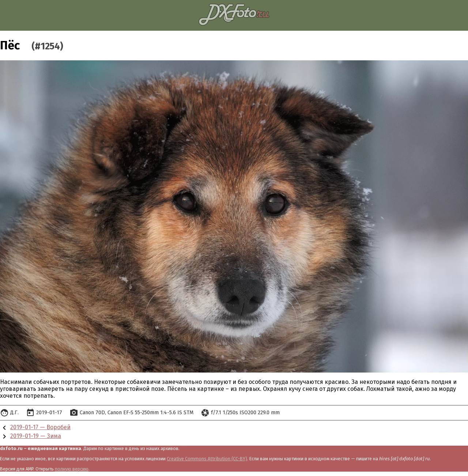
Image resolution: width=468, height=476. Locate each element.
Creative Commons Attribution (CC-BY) (207, 459)
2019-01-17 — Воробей (40, 427)
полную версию (72, 469)
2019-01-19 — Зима (36, 436)
